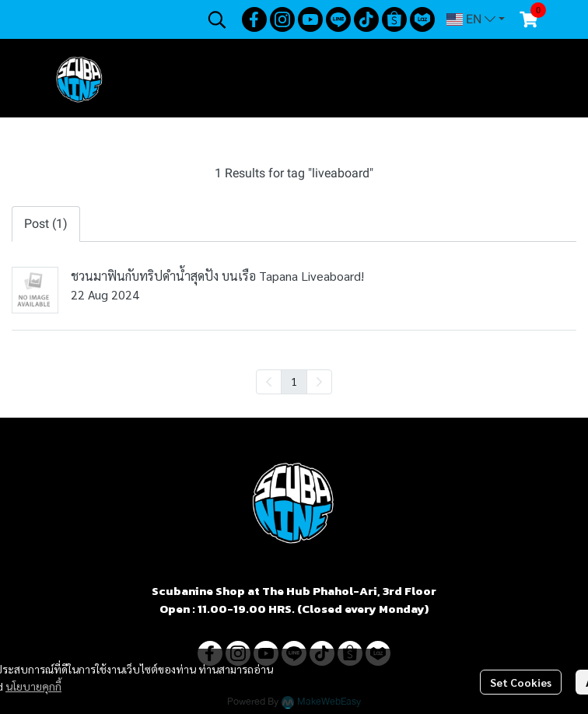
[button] (217, 19)
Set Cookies (521, 682)
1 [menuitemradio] (294, 381)
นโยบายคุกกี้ (33, 686)
